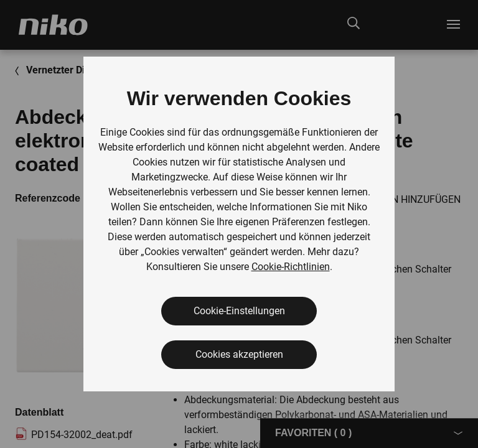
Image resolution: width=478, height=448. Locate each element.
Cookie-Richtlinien (291, 267)
